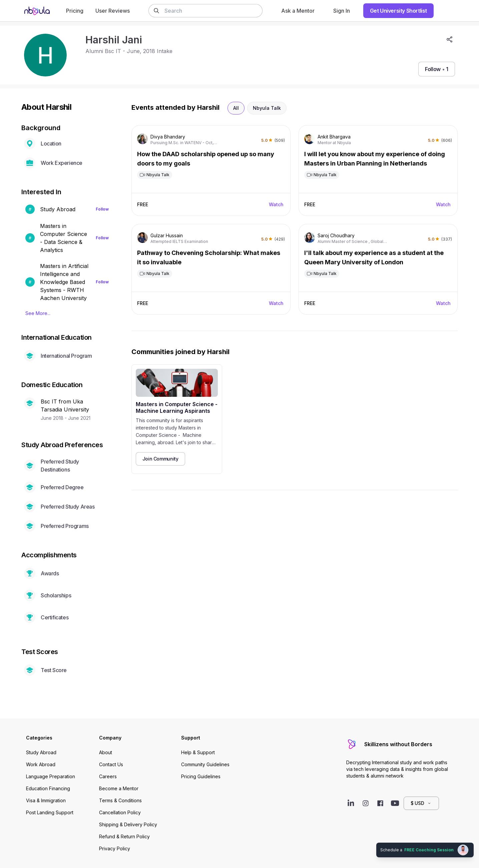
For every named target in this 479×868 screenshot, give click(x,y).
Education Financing (48, 788)
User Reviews (113, 11)
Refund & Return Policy (124, 836)
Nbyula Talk (267, 108)
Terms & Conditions (120, 800)
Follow (102, 209)
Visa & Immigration (46, 800)
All (236, 108)
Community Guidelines (205, 764)
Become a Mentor (119, 788)
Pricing (75, 11)
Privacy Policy (115, 848)
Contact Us (111, 764)
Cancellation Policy (120, 812)
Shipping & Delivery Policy (128, 824)
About (106, 752)
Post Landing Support (50, 812)
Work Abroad (41, 764)
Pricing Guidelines (201, 776)
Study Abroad (41, 752)
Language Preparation (51, 776)
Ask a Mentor (298, 11)
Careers (108, 776)
